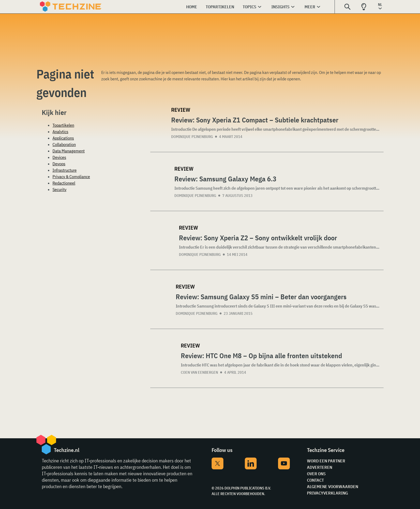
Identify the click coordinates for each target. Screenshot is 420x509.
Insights (280, 7)
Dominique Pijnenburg (192, 137)
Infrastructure (65, 170)
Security (59, 189)
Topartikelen (220, 7)
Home (192, 7)
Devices (59, 157)
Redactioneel (64, 183)
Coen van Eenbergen (199, 372)
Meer (310, 7)
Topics (250, 7)
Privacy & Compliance (71, 177)
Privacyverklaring (327, 493)
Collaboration (64, 144)
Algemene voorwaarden (333, 486)
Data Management (69, 151)
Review (181, 110)
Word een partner (326, 461)
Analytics (60, 132)
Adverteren (320, 467)
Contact (315, 480)
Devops (59, 164)
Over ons (316, 474)
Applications (63, 138)
